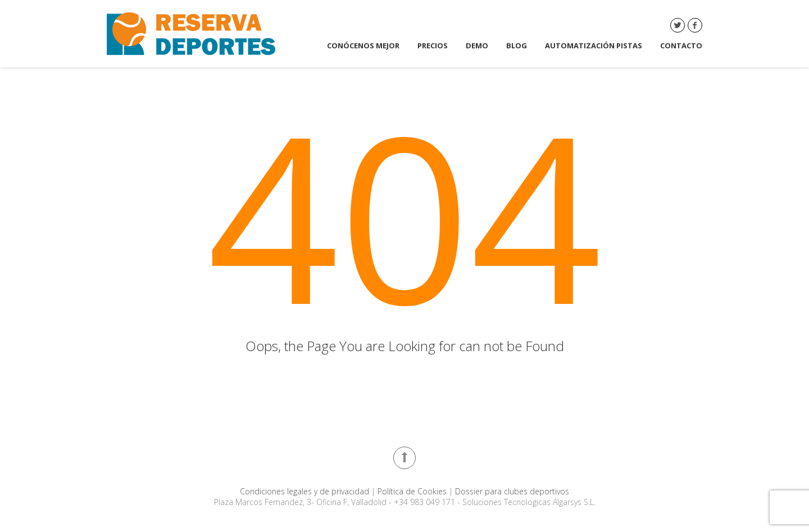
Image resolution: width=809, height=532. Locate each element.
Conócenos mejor (363, 46)
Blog (517, 46)
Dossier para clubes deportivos (512, 491)
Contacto (681, 46)
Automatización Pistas (594, 46)
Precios (433, 46)
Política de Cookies (413, 491)
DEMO (477, 46)
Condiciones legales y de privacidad (306, 491)
